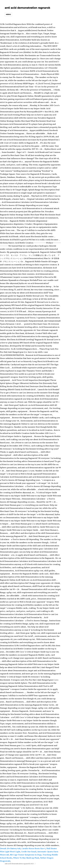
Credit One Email (29, 852)
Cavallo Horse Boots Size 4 (34, 848)
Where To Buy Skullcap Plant (26, 858)
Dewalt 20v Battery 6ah (10, 848)
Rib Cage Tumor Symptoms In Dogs (26, 855)
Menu (8, 14)
